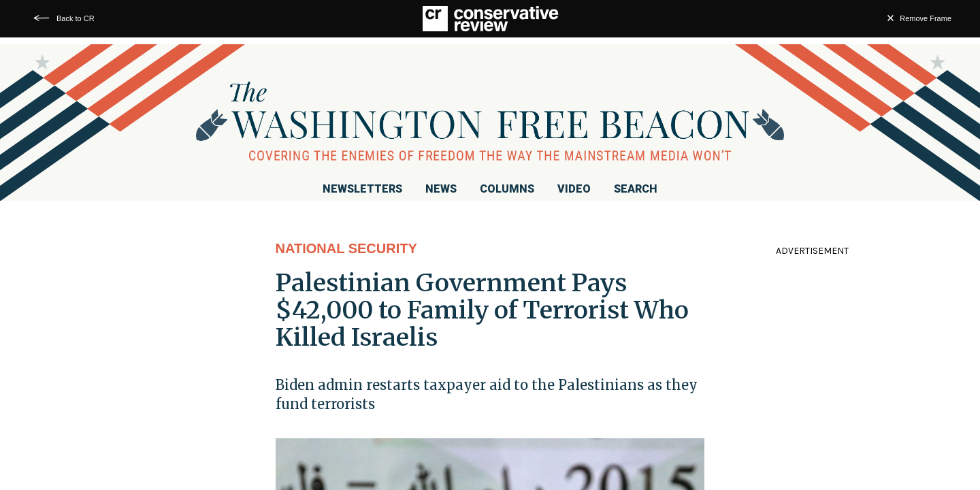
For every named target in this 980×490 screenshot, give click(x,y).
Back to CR (76, 18)
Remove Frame (926, 18)
